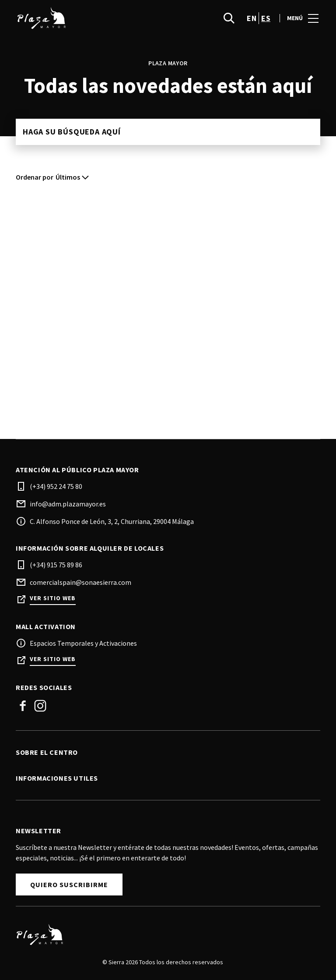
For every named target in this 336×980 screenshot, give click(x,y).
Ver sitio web (53, 598)
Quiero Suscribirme (69, 884)
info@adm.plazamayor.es (68, 504)
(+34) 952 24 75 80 (56, 486)
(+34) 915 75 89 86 (56, 565)
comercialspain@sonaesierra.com (80, 582)
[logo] (93, 18)
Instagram (40, 706)
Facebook (23, 706)
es (266, 18)
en (252, 18)
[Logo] (163, 934)
